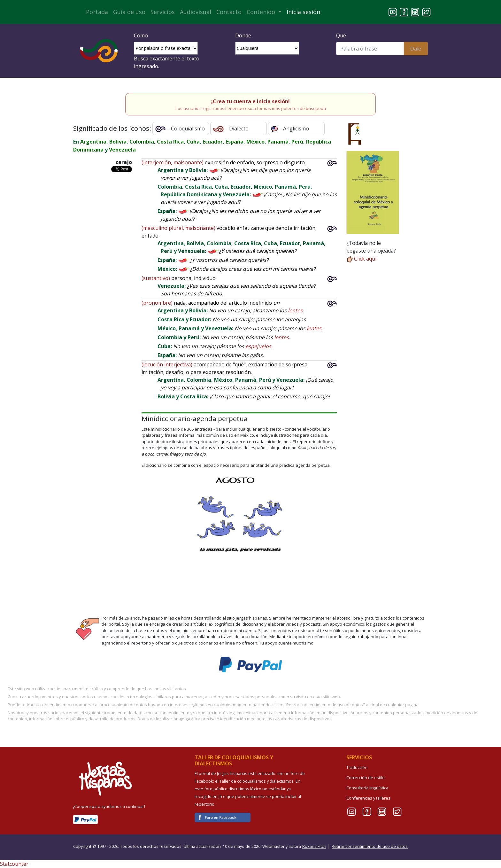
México (255, 142)
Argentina (93, 142)
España (235, 142)
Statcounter (14, 864)
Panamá (278, 142)
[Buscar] (370, 49)
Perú (297, 142)
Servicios (163, 12)
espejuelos (258, 346)
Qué (341, 35)
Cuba (193, 142)
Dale (416, 49)
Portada (97, 12)
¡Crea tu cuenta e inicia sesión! (250, 101)
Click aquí (361, 259)
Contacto (229, 12)
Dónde (243, 35)
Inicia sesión (303, 12)
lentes (295, 310)
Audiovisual (196, 12)
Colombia (142, 142)
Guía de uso (129, 12)
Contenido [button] (262, 12)
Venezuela (122, 150)
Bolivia (118, 142)
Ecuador (213, 142)
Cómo (141, 35)
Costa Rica (170, 142)
